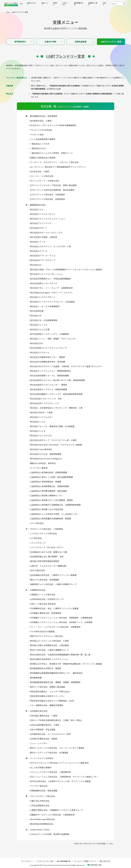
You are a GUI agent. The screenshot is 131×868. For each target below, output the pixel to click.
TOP (21, 4)
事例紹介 (55, 4)
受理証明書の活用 (79, 4)
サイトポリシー (27, 861)
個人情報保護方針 (64, 861)
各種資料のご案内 (93, 4)
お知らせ (105, 4)
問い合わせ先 (105, 861)
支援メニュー (45, 4)
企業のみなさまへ (31, 4)
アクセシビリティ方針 (45, 861)
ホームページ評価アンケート (85, 861)
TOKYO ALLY (65, 4)
